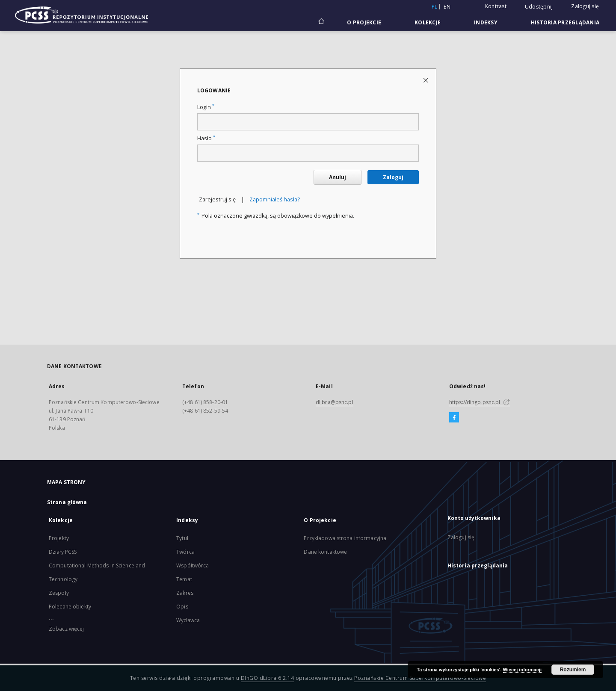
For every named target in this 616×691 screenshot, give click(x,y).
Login (206, 107)
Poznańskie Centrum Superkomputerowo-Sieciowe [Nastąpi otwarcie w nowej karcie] (420, 678)
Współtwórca (192, 565)
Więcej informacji (522, 670)
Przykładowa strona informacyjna (345, 538)
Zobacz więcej (67, 629)
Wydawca (188, 620)
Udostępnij (539, 7)
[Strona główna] (321, 22)
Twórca (185, 552)
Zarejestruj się (217, 199)
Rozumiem (573, 670)
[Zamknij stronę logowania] (426, 80)
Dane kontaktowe (325, 552)
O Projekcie (364, 22)
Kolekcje (428, 22)
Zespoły (59, 593)
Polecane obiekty (70, 607)
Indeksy (486, 22)
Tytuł (182, 538)
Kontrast (496, 6)
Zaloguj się (585, 6)
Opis (182, 607)
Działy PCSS (63, 552)
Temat (184, 579)
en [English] (447, 7)
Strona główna (67, 502)
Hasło (206, 138)
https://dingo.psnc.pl (480, 402)
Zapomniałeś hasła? (275, 199)
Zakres (185, 593)
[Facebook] (454, 418)
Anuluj (338, 177)
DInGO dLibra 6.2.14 (268, 678)
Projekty (59, 538)
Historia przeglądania (565, 22)
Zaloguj (393, 177)
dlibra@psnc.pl (335, 402)
